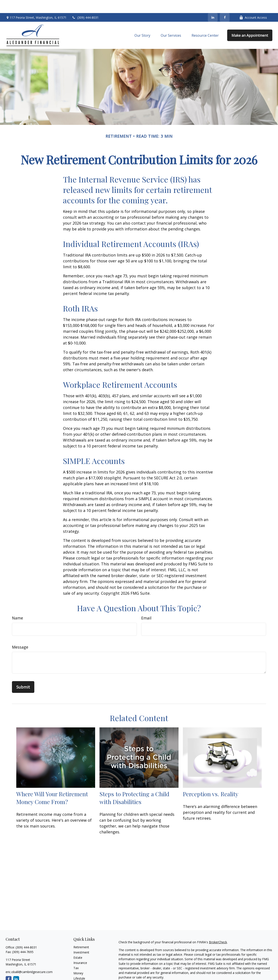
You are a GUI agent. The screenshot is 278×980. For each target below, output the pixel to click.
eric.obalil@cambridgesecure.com (29, 959)
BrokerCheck (218, 929)
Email (146, 605)
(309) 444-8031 (85, 4)
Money (78, 960)
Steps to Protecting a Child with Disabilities (134, 785)
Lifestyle (79, 965)
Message (20, 634)
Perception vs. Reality (211, 781)
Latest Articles (83, 971)
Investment (81, 939)
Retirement (81, 934)
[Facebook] (225, 4)
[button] (142, 22)
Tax (76, 955)
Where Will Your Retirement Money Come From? (52, 785)
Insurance (80, 950)
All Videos (80, 976)
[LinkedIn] (213, 4)
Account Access (253, 4)
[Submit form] (23, 674)
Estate (78, 944)
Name (17, 605)
